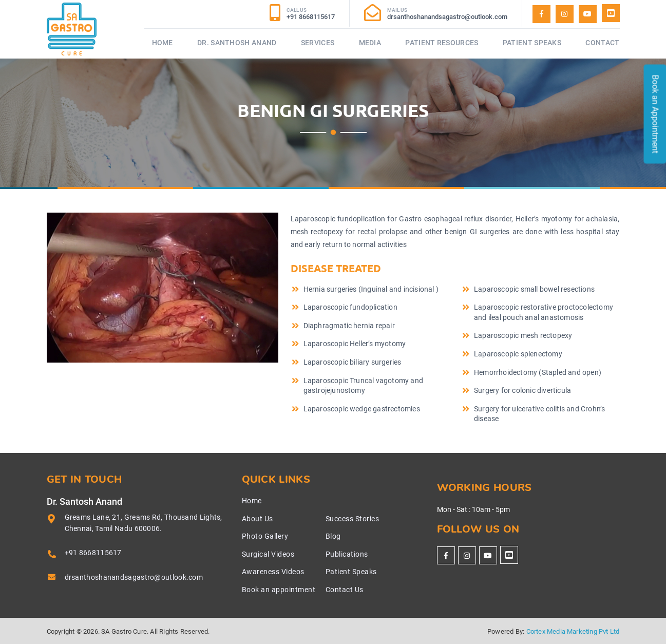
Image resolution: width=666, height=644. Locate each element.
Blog (333, 536)
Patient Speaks (532, 43)
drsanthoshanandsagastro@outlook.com (134, 577)
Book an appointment (279, 590)
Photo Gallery (265, 536)
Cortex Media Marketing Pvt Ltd (573, 631)
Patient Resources (442, 43)
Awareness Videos (273, 572)
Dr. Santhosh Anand (237, 43)
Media (370, 43)
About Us (258, 519)
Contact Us (345, 590)
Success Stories (353, 519)
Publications (347, 554)
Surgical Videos (268, 554)
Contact (602, 43)
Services (318, 43)
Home (163, 43)
